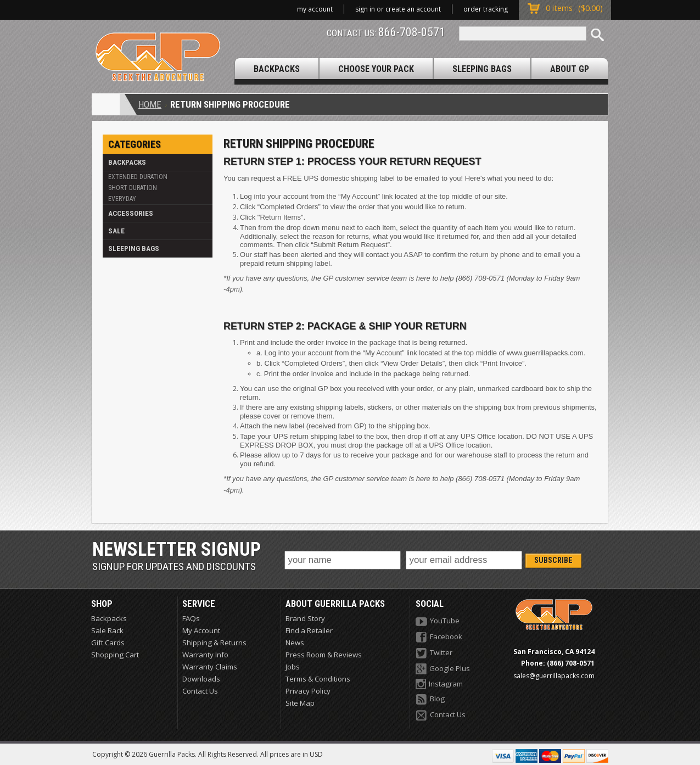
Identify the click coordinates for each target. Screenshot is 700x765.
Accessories (131, 213)
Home (150, 104)
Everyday (122, 199)
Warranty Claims (210, 667)
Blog (430, 699)
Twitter (434, 653)
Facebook (439, 637)
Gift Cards (108, 643)
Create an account (413, 9)
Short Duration (133, 188)
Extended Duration (138, 177)
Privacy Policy (308, 691)
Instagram (439, 684)
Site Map (300, 703)
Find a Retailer (309, 630)
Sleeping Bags (134, 249)
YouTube (438, 621)
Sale (116, 231)
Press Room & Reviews (324, 655)
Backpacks (127, 162)
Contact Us (200, 691)
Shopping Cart (115, 655)
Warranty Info (205, 655)
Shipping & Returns (214, 643)
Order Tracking (486, 9)
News (295, 643)
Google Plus (443, 669)
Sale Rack (107, 630)
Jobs (293, 667)
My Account (315, 9)
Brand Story (305, 618)
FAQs (191, 618)
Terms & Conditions (318, 679)
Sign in (365, 9)
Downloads (201, 679)
